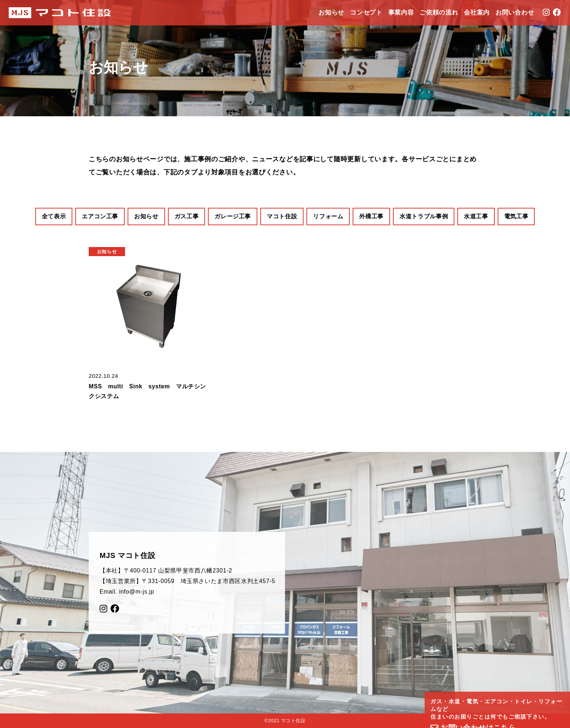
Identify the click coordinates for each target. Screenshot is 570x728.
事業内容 (401, 13)
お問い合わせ (515, 13)
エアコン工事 (100, 216)
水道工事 (476, 216)
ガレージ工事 (233, 216)
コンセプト (366, 13)
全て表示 (54, 216)
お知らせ (331, 13)
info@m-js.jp (137, 592)
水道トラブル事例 (424, 216)
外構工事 (371, 216)
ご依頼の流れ (439, 13)
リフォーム (328, 216)
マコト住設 (282, 216)
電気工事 (516, 216)
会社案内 (477, 13)
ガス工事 (187, 216)
